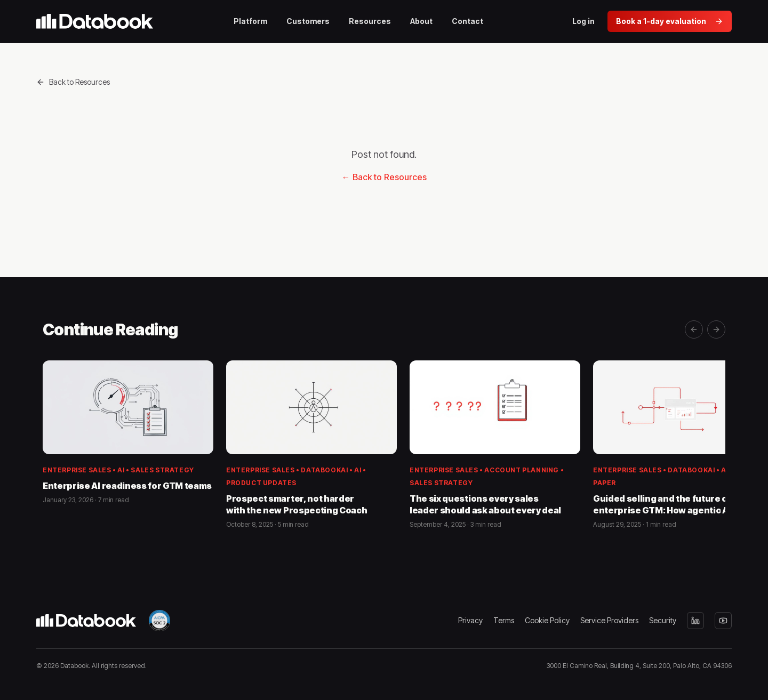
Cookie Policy (547, 620)
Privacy (470, 620)
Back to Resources (73, 82)
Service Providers (609, 620)
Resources (370, 21)
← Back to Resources (384, 177)
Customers (308, 21)
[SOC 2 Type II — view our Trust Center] (159, 621)
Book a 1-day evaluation (670, 21)
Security (663, 620)
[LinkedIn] (695, 621)
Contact (467, 21)
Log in (583, 21)
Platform (250, 21)
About (421, 21)
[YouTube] (723, 621)
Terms (504, 620)
